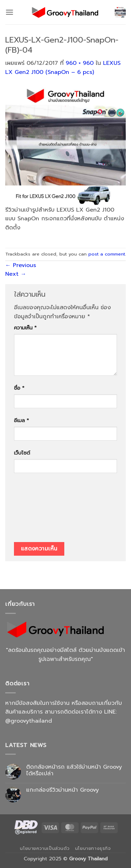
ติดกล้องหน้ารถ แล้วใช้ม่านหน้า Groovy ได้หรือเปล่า (74, 770)
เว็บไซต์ (22, 453)
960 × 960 (80, 63)
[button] (9, 12)
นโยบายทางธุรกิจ (93, 848)
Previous (21, 265)
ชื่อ (19, 388)
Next (16, 274)
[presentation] (43, 510)
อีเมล (21, 420)
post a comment (107, 254)
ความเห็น (25, 328)
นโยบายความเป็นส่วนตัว (45, 848)
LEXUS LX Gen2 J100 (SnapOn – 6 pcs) (63, 68)
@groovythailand (29, 721)
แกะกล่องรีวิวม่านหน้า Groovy (63, 790)
